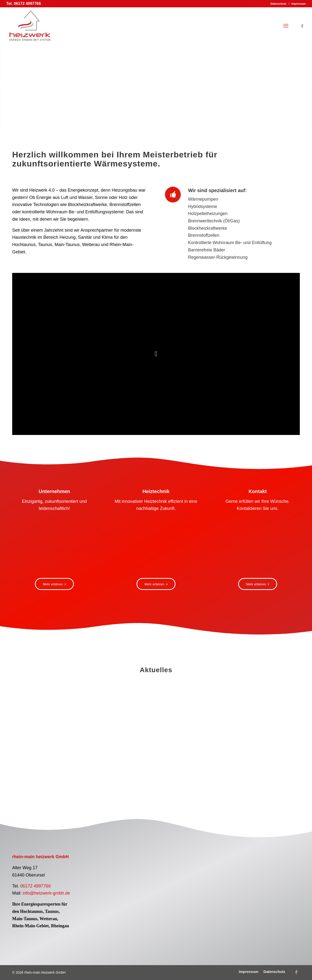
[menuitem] (278, 4)
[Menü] (286, 26)
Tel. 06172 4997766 (24, 4)
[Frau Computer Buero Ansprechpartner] (258, 545)
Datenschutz (278, 4)
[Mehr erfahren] (54, 584)
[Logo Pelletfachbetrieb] (118, 874)
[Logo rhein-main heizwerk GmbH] (30, 26)
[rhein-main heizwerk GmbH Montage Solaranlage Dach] (54, 545)
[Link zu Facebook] (302, 25)
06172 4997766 (35, 886)
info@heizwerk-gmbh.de (46, 893)
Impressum (299, 4)
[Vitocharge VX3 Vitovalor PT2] (156, 545)
